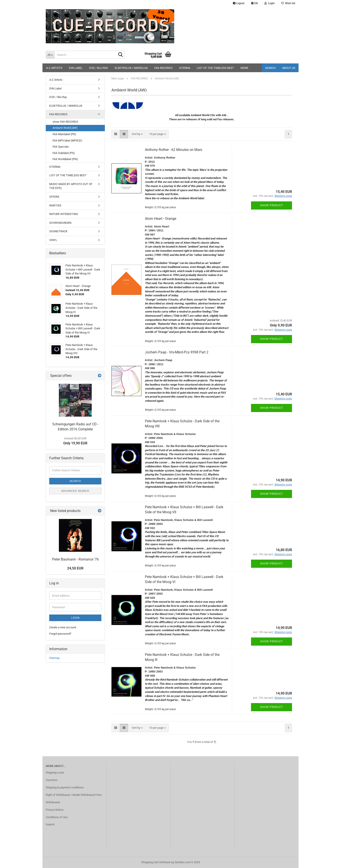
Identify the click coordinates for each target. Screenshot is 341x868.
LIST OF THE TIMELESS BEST (215, 68)
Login (75, 618)
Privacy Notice (55, 810)
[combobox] (137, 134)
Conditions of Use (57, 817)
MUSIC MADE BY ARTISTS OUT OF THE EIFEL (71, 186)
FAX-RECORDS (163, 68)
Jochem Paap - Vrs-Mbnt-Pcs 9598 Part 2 (177, 352)
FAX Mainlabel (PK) (64, 134)
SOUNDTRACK (58, 231)
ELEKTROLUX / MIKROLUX (131, 68)
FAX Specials (61, 147)
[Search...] (50, 55)
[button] (254, 3)
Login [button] (270, 3)
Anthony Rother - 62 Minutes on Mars (174, 150)
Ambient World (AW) (65, 128)
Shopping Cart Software (156, 862)
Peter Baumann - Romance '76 (75, 559)
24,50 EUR (75, 568)
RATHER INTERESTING (64, 214)
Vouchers (52, 780)
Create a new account (63, 627)
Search (270, 68)
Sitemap (54, 658)
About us (289, 68)
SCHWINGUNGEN (60, 223)
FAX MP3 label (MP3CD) (67, 141)
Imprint (50, 824)
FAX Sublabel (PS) (64, 153)
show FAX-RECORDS (65, 122)
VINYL (53, 240)
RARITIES (55, 205)
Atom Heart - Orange (161, 219)
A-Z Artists (54, 68)
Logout (239, 3)
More (244, 68)
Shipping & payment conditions (65, 787)
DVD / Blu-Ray (99, 68)
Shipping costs (55, 773)
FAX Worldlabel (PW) (65, 159)
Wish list (288, 3)
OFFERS (54, 197)
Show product (272, 205)
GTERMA (185, 68)
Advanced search (75, 491)
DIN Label (76, 68)
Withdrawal (53, 802)
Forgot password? (60, 634)
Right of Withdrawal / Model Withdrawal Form (74, 795)
